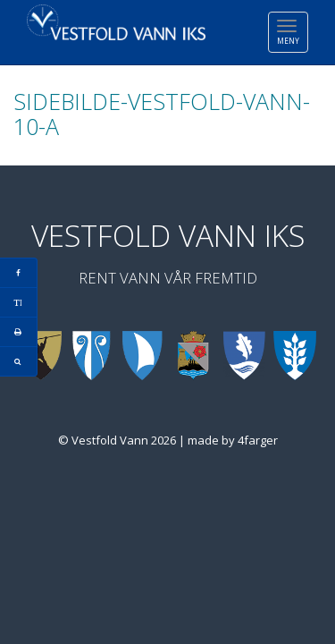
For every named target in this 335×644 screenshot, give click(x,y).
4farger (258, 440)
